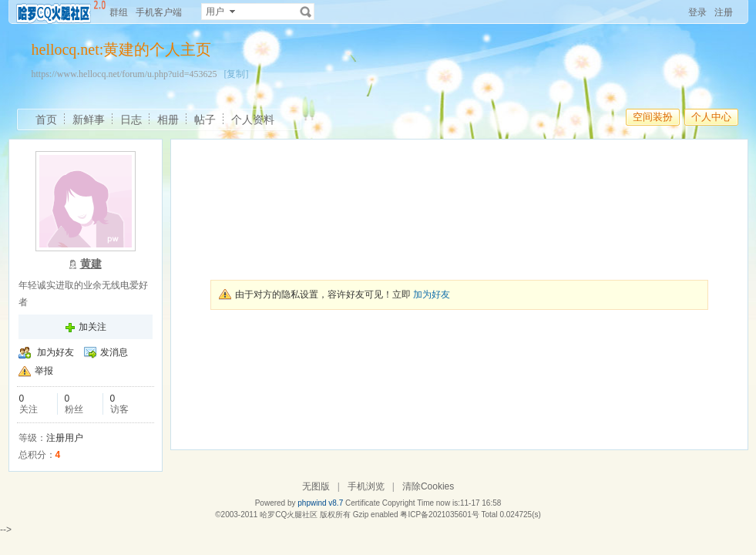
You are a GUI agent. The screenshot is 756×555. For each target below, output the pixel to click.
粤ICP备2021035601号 (439, 515)
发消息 (114, 352)
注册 (724, 12)
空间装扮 (653, 117)
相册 (168, 119)
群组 (119, 12)
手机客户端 (159, 12)
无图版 (316, 486)
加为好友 (55, 352)
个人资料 (253, 119)
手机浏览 (366, 486)
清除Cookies (428, 486)
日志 (131, 119)
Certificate (363, 503)
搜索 (306, 12)
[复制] (236, 74)
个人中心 (711, 117)
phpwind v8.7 (320, 503)
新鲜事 (89, 119)
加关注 (92, 327)
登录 (697, 12)
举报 (44, 371)
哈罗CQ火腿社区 (289, 515)
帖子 (205, 119)
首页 (46, 119)
